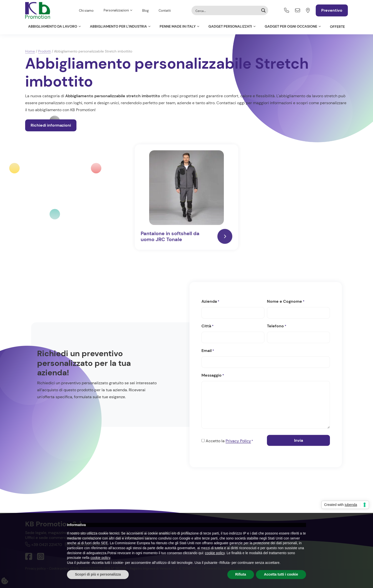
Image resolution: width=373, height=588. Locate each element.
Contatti (165, 11)
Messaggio (213, 375)
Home (30, 51)
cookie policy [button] (215, 553)
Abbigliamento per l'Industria (118, 26)
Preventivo (332, 10)
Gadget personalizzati (230, 26)
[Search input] (227, 10)
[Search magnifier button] (263, 10)
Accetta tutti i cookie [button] (281, 574)
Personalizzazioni (116, 10)
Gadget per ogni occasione (291, 26)
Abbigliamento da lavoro (53, 26)
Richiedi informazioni (51, 125)
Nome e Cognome (286, 301)
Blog (145, 11)
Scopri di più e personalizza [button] (98, 574)
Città (208, 326)
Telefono (277, 326)
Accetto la (229, 441)
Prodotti (44, 51)
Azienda (210, 301)
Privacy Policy (238, 441)
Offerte (337, 27)
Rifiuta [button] (241, 574)
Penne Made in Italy (178, 26)
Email (208, 351)
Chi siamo (86, 11)
